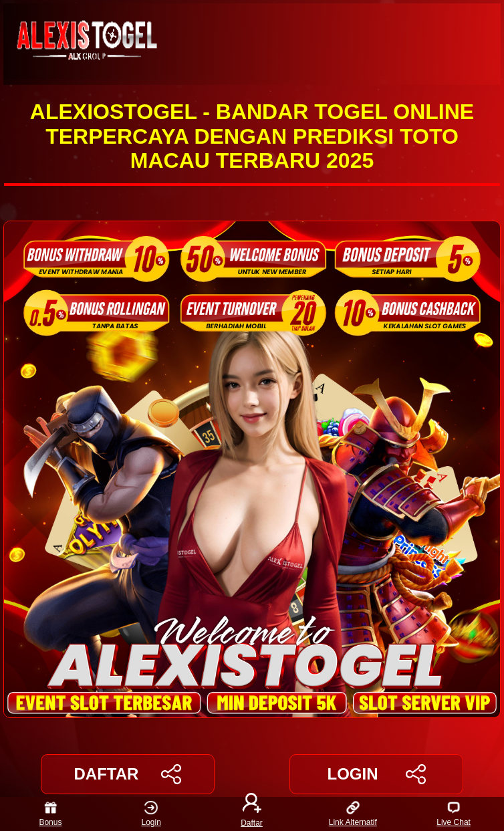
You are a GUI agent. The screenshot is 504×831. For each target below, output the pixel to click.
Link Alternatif (353, 814)
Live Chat (454, 814)
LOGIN (376, 774)
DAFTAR (128, 774)
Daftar (252, 814)
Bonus (50, 814)
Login (151, 814)
